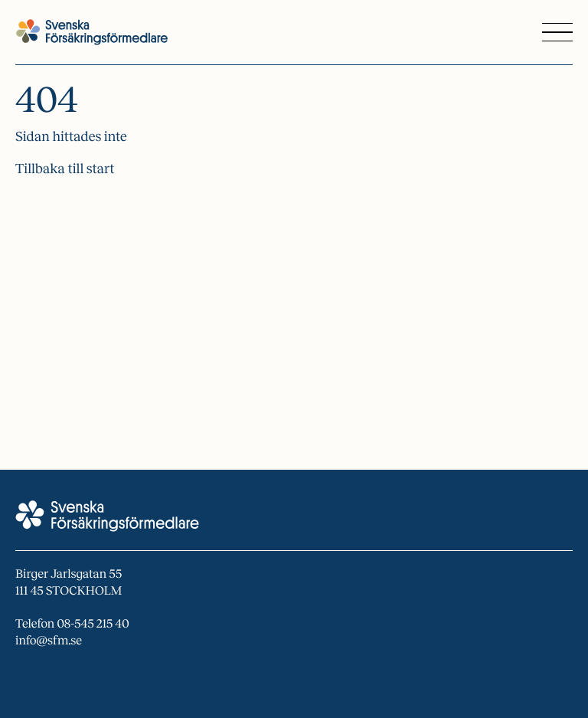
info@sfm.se (49, 641)
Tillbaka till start (65, 169)
